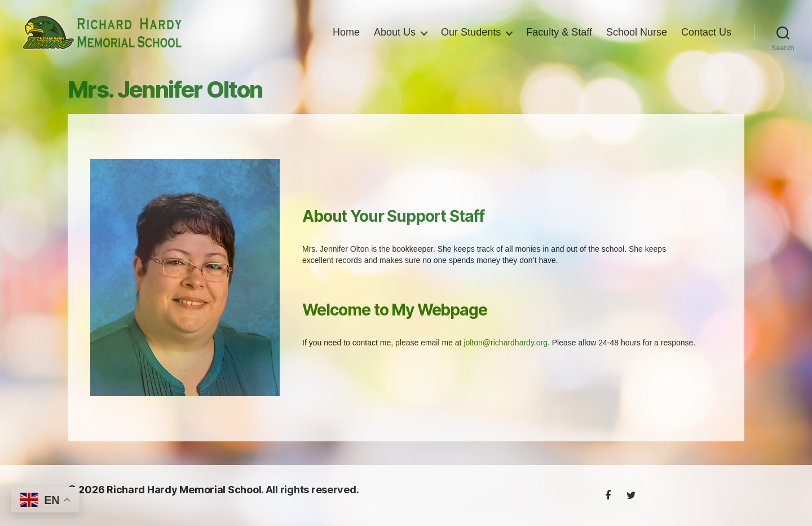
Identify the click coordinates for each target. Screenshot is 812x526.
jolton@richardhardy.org (506, 355)
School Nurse (637, 38)
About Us (395, 38)
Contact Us (706, 38)
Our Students (471, 38)
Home (346, 38)
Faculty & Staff (559, 38)
